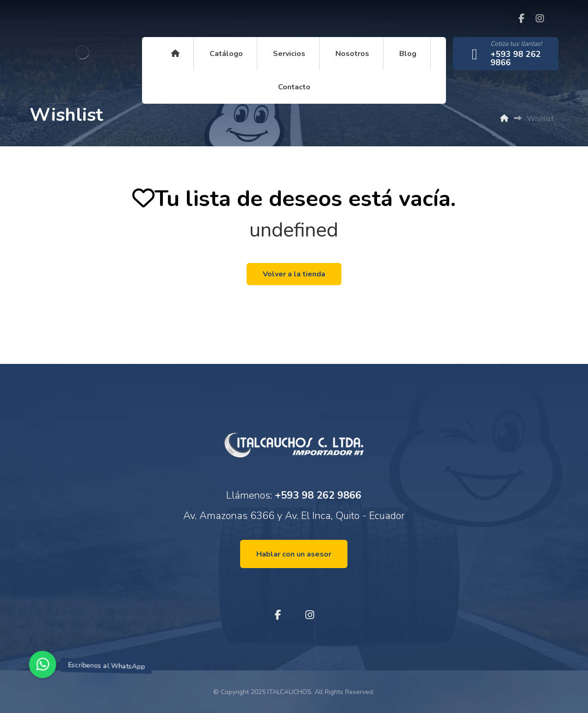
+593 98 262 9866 (318, 495)
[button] (43, 664)
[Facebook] (521, 19)
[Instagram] (540, 19)
